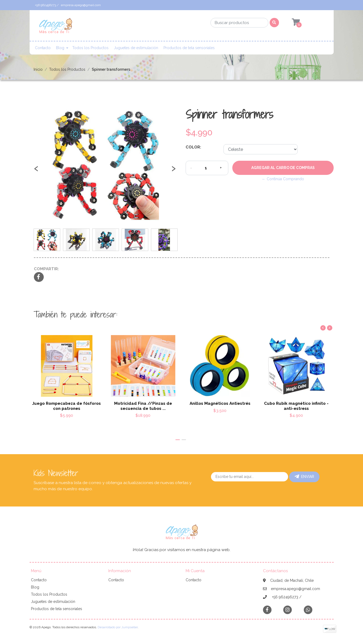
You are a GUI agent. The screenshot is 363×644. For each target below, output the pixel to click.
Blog (60, 48)
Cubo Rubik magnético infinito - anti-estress (297, 406)
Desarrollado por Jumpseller (118, 627)
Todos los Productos (90, 48)
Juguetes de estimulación (136, 48)
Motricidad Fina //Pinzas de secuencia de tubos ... (143, 406)
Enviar (304, 477)
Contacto (43, 48)
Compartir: (46, 269)
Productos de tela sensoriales (189, 48)
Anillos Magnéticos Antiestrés (220, 403)
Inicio (38, 69)
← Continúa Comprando (283, 179)
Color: (193, 147)
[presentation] (36, 171)
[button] (178, 440)
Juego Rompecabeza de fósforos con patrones (67, 406)
